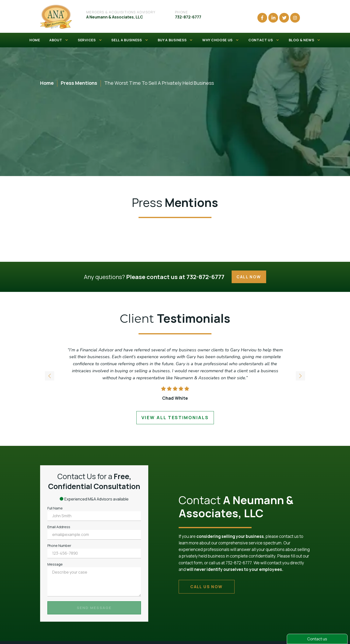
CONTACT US (264, 40)
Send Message (94, 608)
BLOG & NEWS (305, 40)
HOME (35, 40)
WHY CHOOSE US (221, 40)
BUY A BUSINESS (175, 40)
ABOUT (59, 40)
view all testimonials (175, 417)
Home (47, 83)
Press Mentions (79, 83)
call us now (206, 587)
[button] (300, 376)
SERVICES (90, 40)
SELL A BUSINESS (130, 40)
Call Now (249, 277)
